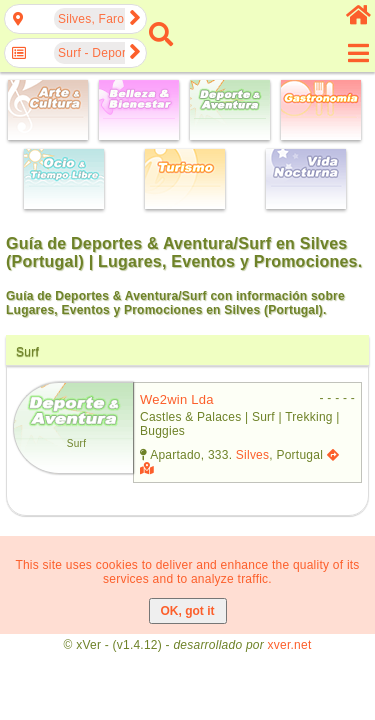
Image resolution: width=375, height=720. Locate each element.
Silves (252, 455)
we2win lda (177, 399)
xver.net (290, 645)
